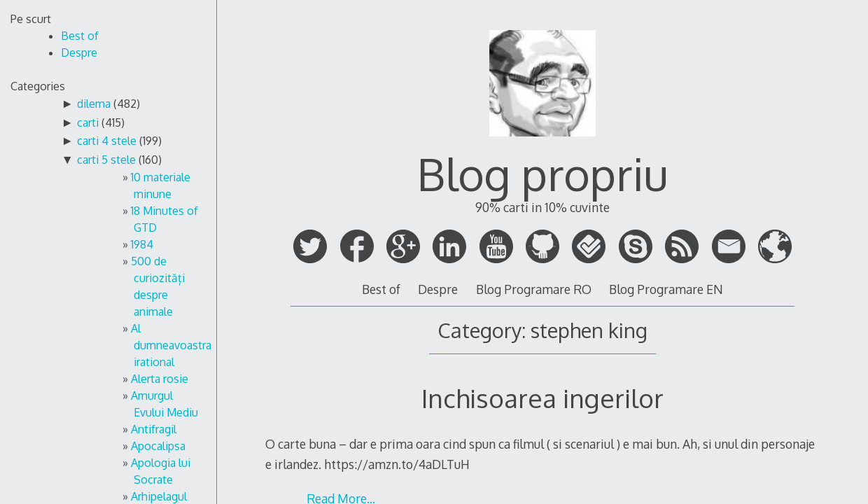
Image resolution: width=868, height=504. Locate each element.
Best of (381, 289)
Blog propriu (542, 173)
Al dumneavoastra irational (171, 345)
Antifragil (154, 429)
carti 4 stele (107, 141)
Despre (438, 289)
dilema (94, 104)
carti (88, 122)
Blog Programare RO (534, 289)
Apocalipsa (158, 446)
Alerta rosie (160, 379)
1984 (142, 244)
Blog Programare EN (666, 289)
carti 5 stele (106, 160)
